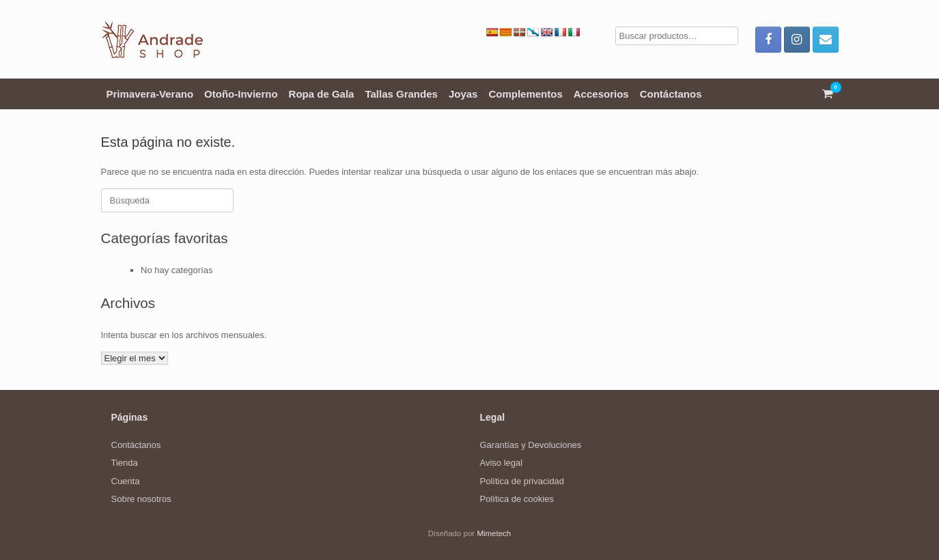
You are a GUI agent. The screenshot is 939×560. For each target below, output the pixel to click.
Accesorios (601, 94)
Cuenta (126, 481)
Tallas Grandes (401, 94)
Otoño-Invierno (241, 94)
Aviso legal (502, 463)
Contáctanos (671, 94)
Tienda (125, 463)
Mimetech (494, 533)
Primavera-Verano (150, 94)
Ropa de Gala (322, 94)
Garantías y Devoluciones (531, 445)
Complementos (525, 94)
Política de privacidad (522, 481)
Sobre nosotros (141, 499)
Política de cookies (517, 499)
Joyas (463, 94)
